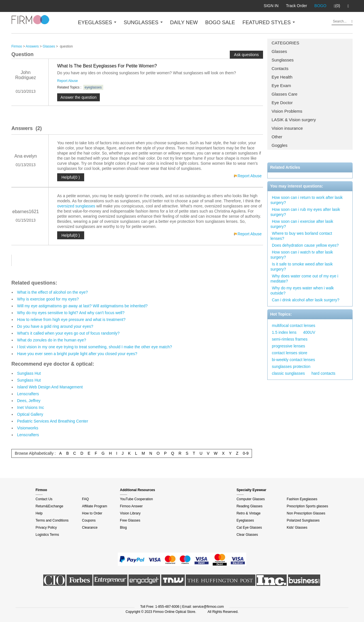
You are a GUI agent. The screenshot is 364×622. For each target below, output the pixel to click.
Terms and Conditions (52, 520)
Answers (32, 46)
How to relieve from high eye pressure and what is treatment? (71, 320)
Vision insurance (287, 128)
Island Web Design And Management (50, 387)
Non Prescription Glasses (306, 513)
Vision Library (130, 513)
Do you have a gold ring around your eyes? (55, 326)
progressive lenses (288, 346)
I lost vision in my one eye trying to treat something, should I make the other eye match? (95, 347)
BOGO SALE (220, 22)
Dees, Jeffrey (29, 401)
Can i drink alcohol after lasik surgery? (306, 300)
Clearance (90, 528)
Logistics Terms (47, 535)
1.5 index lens (284, 332)
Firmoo (17, 46)
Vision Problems (287, 111)
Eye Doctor (282, 103)
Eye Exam (281, 86)
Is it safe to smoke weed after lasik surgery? (302, 267)
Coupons (89, 520)
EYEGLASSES (97, 22)
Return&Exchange (49, 506)
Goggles (280, 145)
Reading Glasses (250, 506)
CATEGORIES (285, 43)
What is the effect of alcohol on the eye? (52, 292)
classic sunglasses (288, 373)
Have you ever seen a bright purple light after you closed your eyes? (77, 354)
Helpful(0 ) (71, 177)
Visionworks (28, 428)
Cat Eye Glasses (249, 528)
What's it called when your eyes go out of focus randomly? (68, 333)
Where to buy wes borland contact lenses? (301, 236)
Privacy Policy (46, 528)
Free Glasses (130, 520)
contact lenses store (290, 353)
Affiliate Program (94, 506)
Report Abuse (68, 81)
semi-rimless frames (290, 339)
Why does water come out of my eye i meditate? (304, 279)
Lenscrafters (28, 394)
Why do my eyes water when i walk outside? (302, 291)
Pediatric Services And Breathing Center (53, 421)
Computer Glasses (251, 499)
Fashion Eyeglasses (302, 499)
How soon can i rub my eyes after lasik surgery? (305, 212)
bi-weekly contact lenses (293, 360)
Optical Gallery (30, 414)
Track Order (296, 6)
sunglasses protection (291, 366)
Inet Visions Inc (31, 407)
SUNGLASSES (143, 22)
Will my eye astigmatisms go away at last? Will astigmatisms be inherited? (82, 306)
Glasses (279, 51)
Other (277, 137)
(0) (337, 6)
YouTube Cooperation (136, 499)
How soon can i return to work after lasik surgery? (307, 200)
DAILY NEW (184, 22)
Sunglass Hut (29, 373)
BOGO (320, 6)
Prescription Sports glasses (307, 506)
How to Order (92, 513)
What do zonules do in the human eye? (52, 340)
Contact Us (44, 499)
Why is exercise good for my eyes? (48, 299)
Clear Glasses (247, 535)
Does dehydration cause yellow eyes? (305, 245)
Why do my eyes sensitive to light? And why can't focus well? (71, 313)
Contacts (280, 68)
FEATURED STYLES (269, 22)
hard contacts (323, 373)
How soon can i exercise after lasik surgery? (302, 224)
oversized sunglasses (76, 206)
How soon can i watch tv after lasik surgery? (302, 255)
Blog (123, 528)
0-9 (246, 453)
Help (39, 513)
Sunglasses (283, 60)
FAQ (85, 499)
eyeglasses (93, 87)
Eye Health (282, 77)
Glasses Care (285, 94)
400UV (309, 332)
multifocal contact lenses (294, 326)
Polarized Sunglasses (303, 520)
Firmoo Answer (131, 506)
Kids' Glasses (297, 528)
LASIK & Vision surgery (294, 120)
